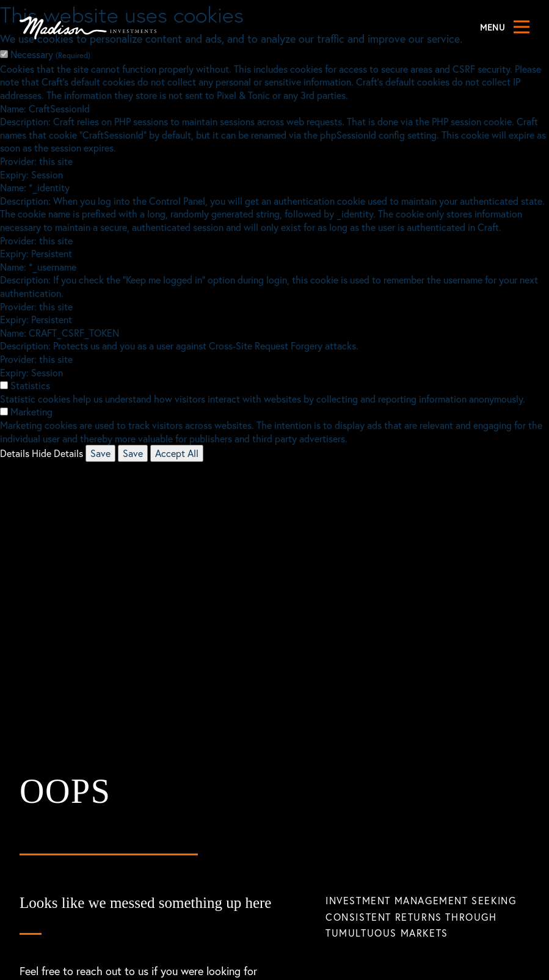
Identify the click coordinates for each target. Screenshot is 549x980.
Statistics (30, 385)
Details (15, 453)
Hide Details (57, 453)
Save (100, 453)
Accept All (177, 453)
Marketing (31, 411)
